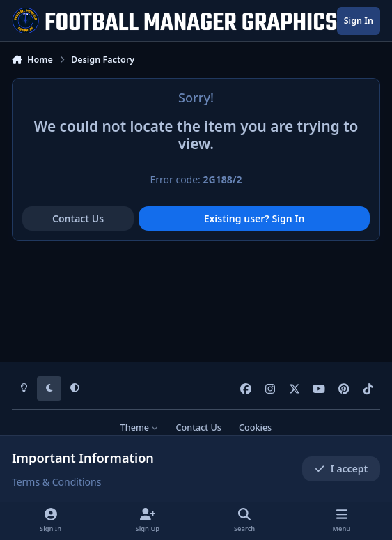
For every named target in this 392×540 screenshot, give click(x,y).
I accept (341, 469)
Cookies (255, 427)
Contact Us (78, 218)
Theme (140, 427)
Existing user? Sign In (254, 218)
